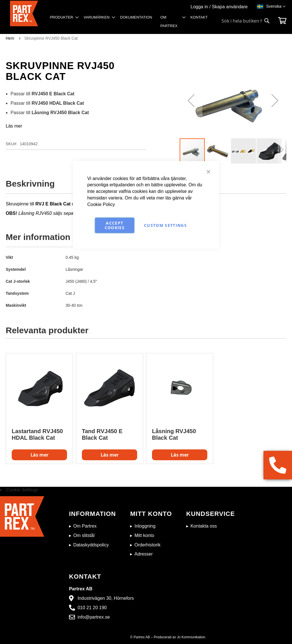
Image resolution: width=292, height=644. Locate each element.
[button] (276, 7)
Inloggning (145, 526)
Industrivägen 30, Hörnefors (106, 598)
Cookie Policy (101, 204)
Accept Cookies (115, 225)
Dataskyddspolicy (91, 545)
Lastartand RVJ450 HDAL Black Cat (37, 434)
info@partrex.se (94, 617)
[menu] (131, 24)
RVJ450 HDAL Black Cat (58, 103)
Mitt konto (144, 535)
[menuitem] (63, 17)
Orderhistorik (147, 545)
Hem (10, 38)
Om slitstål (84, 535)
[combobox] (246, 21)
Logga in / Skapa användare (219, 7)
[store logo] (24, 17)
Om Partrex (85, 526)
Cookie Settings (22, 490)
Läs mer (14, 126)
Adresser (143, 554)
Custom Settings (165, 225)
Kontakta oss (204, 526)
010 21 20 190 (92, 608)
